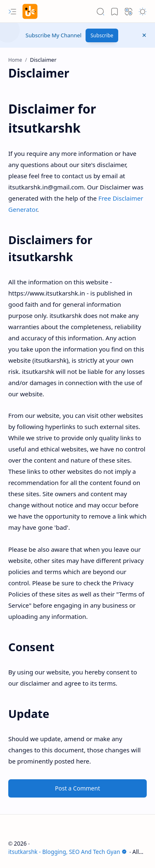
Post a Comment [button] (77, 788)
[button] (12, 12)
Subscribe (102, 35)
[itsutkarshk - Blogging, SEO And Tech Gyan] (30, 11)
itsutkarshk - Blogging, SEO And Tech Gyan (68, 852)
